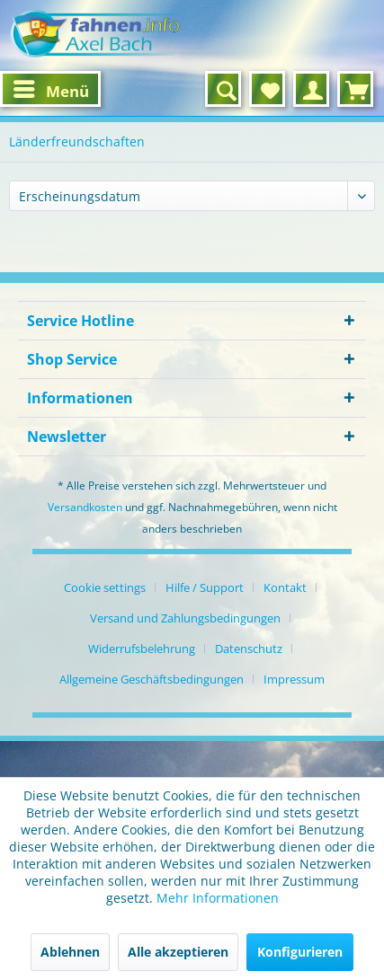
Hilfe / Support (205, 587)
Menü (51, 88)
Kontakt (285, 587)
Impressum (294, 679)
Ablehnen (70, 952)
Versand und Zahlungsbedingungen (185, 618)
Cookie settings (105, 587)
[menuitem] (50, 89)
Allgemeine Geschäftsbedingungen (152, 679)
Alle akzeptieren (178, 952)
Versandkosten (85, 507)
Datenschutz (249, 649)
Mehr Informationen (218, 898)
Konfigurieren (300, 952)
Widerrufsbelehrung (142, 649)
